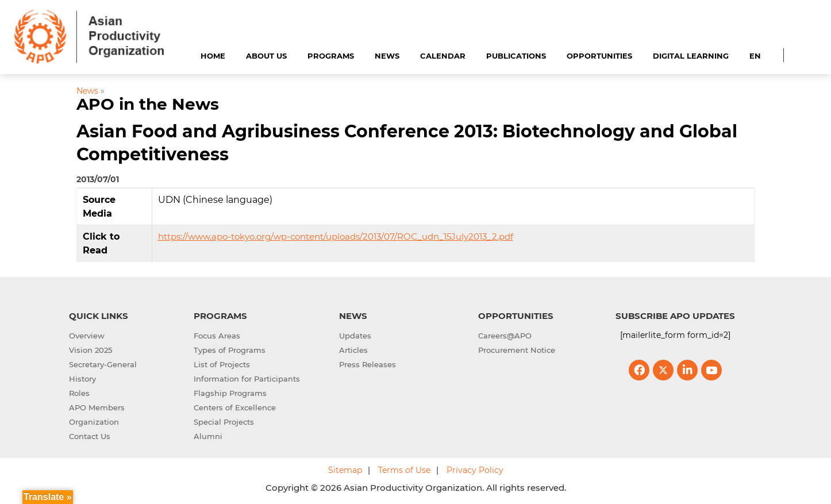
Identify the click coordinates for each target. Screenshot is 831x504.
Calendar (443, 56)
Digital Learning (691, 56)
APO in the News (148, 104)
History (82, 379)
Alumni (208, 436)
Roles (79, 393)
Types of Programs (230, 350)
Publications (516, 56)
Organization (94, 422)
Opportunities (599, 56)
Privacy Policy (475, 470)
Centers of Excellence (235, 407)
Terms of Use (404, 470)
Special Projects (224, 422)
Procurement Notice (517, 350)
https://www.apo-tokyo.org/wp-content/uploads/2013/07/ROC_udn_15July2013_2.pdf (336, 236)
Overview (87, 336)
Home (213, 56)
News (387, 56)
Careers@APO (505, 336)
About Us (266, 56)
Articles (353, 350)
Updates (355, 336)
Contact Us (90, 436)
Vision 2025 (91, 350)
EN (755, 56)
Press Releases (368, 364)
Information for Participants (247, 379)
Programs (331, 56)
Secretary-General (103, 364)
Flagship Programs (230, 393)
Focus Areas (217, 336)
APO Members (97, 407)
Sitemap (345, 470)
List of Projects (222, 364)
